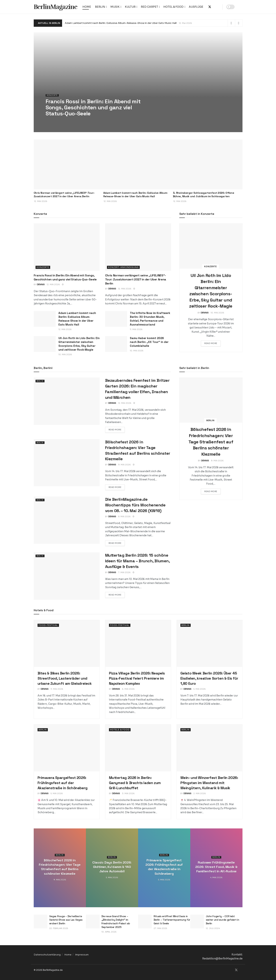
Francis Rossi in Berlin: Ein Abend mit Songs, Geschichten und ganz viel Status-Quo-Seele (65, 277)
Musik (115, 7)
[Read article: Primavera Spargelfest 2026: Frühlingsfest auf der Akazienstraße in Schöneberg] (67, 748)
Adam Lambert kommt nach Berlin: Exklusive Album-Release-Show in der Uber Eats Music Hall (121, 23)
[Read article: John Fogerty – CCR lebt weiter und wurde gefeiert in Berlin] (197, 921)
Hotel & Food (173, 7)
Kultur (130, 7)
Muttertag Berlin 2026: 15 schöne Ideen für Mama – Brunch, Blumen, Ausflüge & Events (137, 561)
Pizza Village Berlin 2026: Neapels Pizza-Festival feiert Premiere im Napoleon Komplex (137, 678)
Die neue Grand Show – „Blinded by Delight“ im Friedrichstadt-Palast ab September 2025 (116, 922)
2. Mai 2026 (200, 793)
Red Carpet (149, 7)
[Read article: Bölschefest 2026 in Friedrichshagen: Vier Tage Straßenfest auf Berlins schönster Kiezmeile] (67, 463)
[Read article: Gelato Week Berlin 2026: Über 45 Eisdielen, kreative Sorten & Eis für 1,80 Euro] (210, 643)
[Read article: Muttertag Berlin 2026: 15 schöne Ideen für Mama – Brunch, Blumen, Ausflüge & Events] (67, 576)
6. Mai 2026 (128, 689)
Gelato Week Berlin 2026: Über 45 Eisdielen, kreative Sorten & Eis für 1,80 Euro (209, 678)
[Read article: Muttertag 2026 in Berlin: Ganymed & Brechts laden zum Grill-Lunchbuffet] (138, 748)
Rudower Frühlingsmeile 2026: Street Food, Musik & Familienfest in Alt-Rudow (216, 867)
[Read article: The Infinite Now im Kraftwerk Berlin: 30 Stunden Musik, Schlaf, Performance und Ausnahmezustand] (116, 319)
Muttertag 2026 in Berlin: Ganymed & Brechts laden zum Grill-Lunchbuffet (135, 783)
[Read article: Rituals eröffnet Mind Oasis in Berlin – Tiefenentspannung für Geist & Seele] (145, 921)
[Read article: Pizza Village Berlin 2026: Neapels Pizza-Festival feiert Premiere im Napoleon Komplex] (138, 643)
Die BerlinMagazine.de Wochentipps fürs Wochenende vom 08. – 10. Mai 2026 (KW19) (135, 505)
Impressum (82, 955)
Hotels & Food (120, 730)
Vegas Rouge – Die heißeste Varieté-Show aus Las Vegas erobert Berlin (66, 920)
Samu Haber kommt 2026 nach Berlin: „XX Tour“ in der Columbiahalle (149, 342)
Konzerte (53, 98)
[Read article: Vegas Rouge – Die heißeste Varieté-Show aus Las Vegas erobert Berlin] (41, 921)
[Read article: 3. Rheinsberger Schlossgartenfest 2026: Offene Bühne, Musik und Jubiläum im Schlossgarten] (208, 164)
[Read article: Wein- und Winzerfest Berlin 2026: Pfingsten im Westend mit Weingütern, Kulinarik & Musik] (210, 748)
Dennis (41, 284)
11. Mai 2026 (136, 329)
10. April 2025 (109, 932)
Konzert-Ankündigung (123, 267)
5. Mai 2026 (200, 689)
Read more (213, 343)
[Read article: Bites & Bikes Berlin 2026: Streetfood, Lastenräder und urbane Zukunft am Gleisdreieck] (67, 643)
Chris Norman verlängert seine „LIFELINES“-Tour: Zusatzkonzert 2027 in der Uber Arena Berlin (64, 195)
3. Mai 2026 (128, 793)
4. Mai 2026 (216, 878)
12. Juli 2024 (213, 928)
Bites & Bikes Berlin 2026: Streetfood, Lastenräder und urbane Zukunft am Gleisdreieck (65, 678)
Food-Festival (48, 625)
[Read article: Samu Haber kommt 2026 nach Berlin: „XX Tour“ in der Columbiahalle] (116, 344)
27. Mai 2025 (160, 928)
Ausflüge (196, 7)
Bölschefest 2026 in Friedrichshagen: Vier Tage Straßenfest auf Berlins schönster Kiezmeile (211, 442)
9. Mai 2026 (124, 465)
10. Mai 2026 (65, 354)
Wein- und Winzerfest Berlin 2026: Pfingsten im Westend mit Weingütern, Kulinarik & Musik (209, 783)
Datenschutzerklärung (47, 955)
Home (87, 7)
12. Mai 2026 (53, 284)
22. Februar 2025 (59, 928)
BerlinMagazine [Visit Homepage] (55, 7)
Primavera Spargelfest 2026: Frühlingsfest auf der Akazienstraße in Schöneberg (63, 783)
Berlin (100, 7)
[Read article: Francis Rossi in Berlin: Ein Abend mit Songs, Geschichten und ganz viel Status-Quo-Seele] (67, 247)
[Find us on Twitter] (236, 970)
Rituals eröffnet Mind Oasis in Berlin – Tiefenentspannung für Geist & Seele (172, 920)
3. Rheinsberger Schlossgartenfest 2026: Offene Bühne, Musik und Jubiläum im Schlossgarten (204, 195)
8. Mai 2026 (124, 516)
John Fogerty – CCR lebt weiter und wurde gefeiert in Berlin (223, 920)
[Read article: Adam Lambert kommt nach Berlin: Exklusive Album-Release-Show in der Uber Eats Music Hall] (138, 164)
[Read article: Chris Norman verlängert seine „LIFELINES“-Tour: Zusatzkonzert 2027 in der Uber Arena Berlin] (68, 164)
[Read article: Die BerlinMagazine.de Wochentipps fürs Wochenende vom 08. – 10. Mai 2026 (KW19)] (67, 520)
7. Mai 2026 (124, 572)
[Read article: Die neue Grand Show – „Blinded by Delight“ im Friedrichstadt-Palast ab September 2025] (93, 921)
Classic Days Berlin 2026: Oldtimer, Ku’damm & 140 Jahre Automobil (112, 867)
